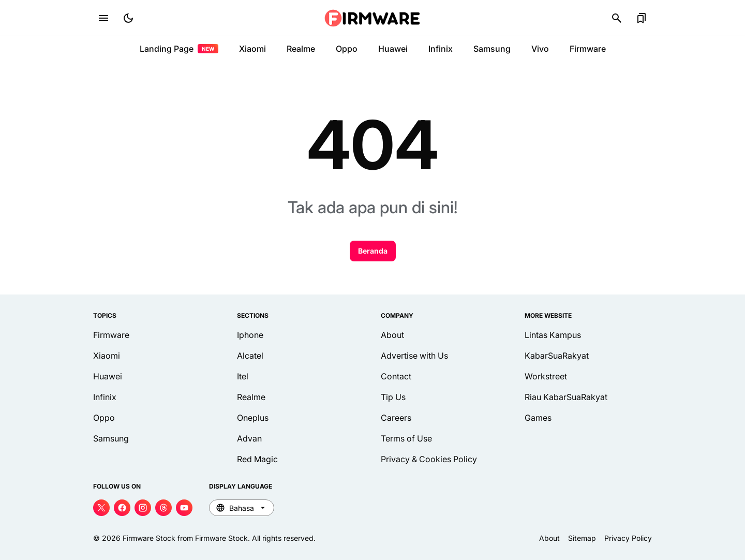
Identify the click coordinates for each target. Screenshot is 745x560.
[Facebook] (122, 508)
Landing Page (179, 49)
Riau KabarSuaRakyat (566, 397)
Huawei (393, 49)
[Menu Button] (103, 18)
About (392, 335)
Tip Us (393, 397)
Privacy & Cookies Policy (429, 459)
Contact (396, 376)
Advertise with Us (414, 356)
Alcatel (250, 356)
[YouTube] (184, 508)
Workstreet (546, 376)
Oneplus (253, 418)
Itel (243, 376)
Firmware (588, 49)
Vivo (540, 49)
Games (538, 418)
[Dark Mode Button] (128, 18)
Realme (301, 49)
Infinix (441, 49)
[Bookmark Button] (642, 18)
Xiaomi (252, 49)
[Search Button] (617, 18)
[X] (101, 508)
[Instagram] (143, 508)
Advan (249, 438)
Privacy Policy (628, 538)
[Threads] (163, 508)
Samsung (492, 49)
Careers (396, 418)
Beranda (373, 251)
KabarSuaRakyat (557, 356)
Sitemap (582, 538)
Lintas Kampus (553, 335)
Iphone (250, 335)
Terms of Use (406, 438)
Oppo (347, 49)
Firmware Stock (149, 538)
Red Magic (257, 459)
